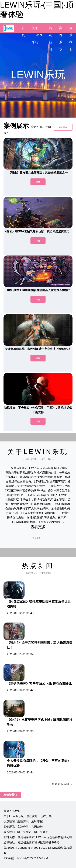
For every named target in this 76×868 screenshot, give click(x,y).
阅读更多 (63, 127)
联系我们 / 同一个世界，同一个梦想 (26, 832)
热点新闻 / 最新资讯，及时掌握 (23, 821)
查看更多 (38, 527)
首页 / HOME (12, 811)
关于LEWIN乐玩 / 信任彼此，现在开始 (28, 816)
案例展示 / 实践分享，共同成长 (23, 827)
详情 (38, 182)
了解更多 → (38, 538)
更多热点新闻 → (62, 784)
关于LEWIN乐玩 (37, 35)
